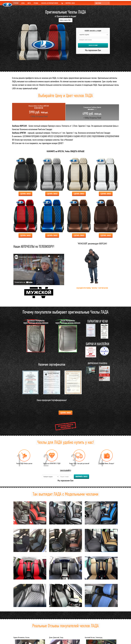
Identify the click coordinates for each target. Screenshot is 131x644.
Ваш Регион (102, 3)
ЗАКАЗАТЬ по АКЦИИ (93, 45)
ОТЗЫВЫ (36, 3)
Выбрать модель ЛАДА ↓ (66, 20)
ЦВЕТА (29, 3)
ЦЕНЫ (23, 3)
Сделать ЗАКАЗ (25, 194)
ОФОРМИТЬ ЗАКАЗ (68, 3)
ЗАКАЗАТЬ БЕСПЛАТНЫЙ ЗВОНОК (50, 3)
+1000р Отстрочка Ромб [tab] (39, 111)
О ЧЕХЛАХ (16, 3)
